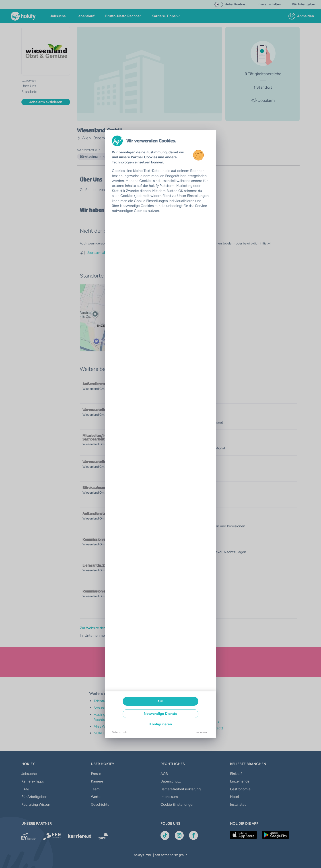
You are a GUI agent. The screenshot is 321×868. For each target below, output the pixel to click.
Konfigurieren (161, 724)
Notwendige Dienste (160, 714)
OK (160, 701)
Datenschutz (120, 732)
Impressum (202, 732)
